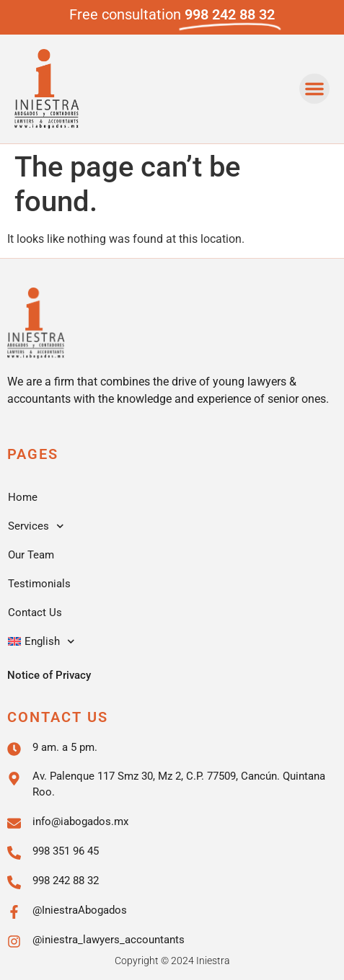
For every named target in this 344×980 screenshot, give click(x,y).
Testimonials (39, 584)
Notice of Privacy (49, 675)
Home (23, 497)
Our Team (31, 555)
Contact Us (35, 612)
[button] (314, 89)
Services (36, 526)
